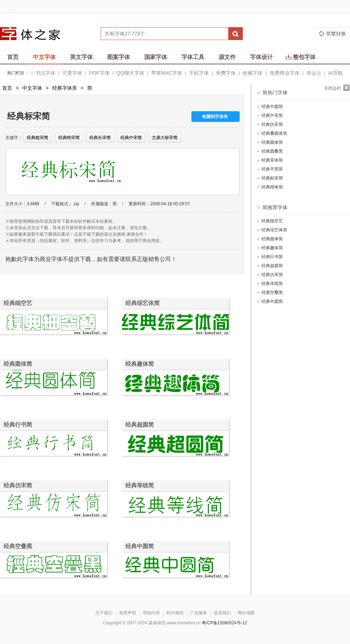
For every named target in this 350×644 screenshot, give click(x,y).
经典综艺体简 (142, 303)
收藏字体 (252, 73)
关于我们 (104, 613)
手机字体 (199, 73)
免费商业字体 (285, 73)
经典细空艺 (18, 303)
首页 (13, 57)
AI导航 (336, 73)
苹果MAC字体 (167, 73)
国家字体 (156, 57)
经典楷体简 (272, 187)
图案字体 (119, 57)
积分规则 (175, 613)
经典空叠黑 (18, 546)
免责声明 (127, 613)
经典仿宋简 (18, 485)
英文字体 (81, 57)
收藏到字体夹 (215, 117)
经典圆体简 (18, 364)
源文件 (227, 57)
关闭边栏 (332, 88)
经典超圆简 (140, 425)
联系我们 (222, 613)
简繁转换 (336, 34)
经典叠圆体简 (274, 133)
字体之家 (35, 34)
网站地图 (246, 613)
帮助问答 (151, 613)
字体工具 (193, 57)
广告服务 (199, 613)
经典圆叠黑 (272, 151)
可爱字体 (72, 73)
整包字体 (301, 57)
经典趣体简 (140, 364)
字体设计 (261, 57)
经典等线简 (140, 485)
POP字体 (99, 73)
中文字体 (44, 57)
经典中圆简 (140, 546)
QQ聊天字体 (130, 73)
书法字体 (45, 73)
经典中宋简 (272, 115)
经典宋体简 (272, 160)
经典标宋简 (272, 178)
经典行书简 (18, 425)
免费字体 (226, 73)
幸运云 (314, 73)
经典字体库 (65, 88)
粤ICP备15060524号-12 (224, 623)
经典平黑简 (272, 169)
